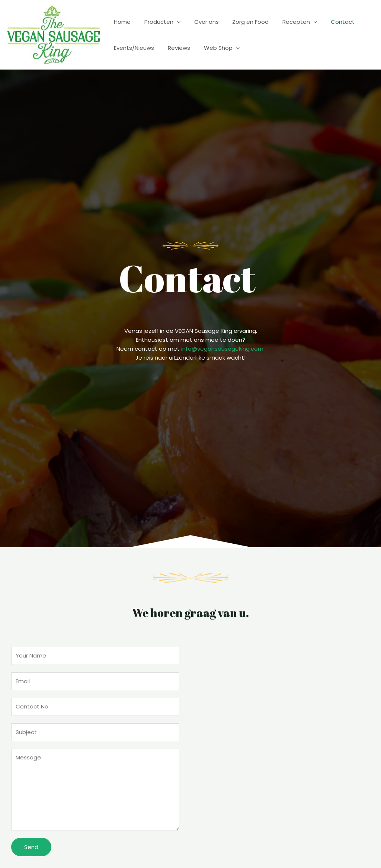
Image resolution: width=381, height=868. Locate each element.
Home (121, 22)
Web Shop (215, 48)
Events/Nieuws (133, 48)
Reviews (175, 48)
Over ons (200, 22)
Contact (329, 22)
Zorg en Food (242, 22)
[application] (173, 22)
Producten (159, 22)
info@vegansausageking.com (222, 349)
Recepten (289, 22)
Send (31, 847)
